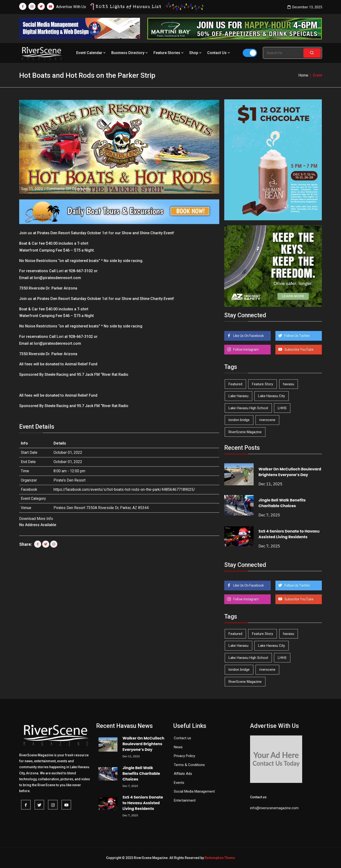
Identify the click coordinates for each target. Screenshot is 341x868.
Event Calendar (91, 53)
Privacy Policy (184, 756)
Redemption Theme (220, 858)
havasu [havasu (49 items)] (289, 384)
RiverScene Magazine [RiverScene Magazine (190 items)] (245, 432)
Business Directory (130, 53)
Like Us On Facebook (248, 336)
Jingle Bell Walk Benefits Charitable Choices (282, 503)
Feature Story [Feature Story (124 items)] (262, 384)
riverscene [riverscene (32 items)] (267, 420)
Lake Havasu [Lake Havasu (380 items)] (238, 396)
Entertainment (185, 800)
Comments (68, 189)
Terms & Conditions (189, 765)
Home (303, 75)
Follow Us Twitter (297, 336)
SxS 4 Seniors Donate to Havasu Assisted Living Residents (289, 534)
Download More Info (36, 519)
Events (179, 783)
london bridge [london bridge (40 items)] (239, 420)
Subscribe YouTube (299, 349)
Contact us (182, 738)
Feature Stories (169, 53)
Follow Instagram (246, 349)
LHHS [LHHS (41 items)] (282, 408)
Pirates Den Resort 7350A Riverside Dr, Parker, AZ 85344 (101, 508)
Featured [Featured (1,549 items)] (235, 384)
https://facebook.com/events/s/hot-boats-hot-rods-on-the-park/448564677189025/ (124, 489)
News (178, 747)
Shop (196, 53)
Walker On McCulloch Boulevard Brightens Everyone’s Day (290, 472)
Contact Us (219, 53)
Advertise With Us (71, 7)
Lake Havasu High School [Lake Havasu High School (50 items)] (248, 408)
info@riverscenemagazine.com (274, 808)
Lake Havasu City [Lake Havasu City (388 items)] (271, 396)
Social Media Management (194, 791)
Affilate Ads (183, 774)
